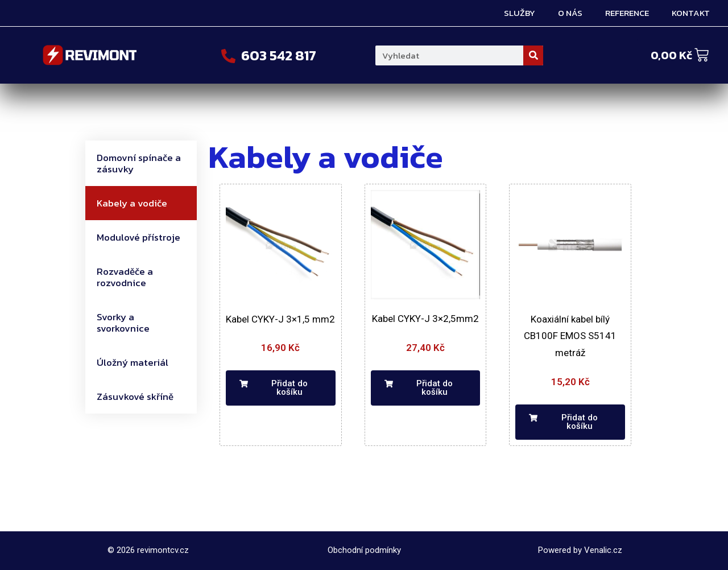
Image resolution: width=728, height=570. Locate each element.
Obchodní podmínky (364, 550)
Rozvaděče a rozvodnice (125, 277)
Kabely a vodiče (132, 203)
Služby (520, 13)
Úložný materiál (133, 362)
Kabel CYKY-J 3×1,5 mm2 (280, 319)
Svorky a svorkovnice (123, 323)
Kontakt (691, 13)
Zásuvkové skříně (135, 396)
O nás (570, 13)
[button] (281, 388)
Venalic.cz (603, 550)
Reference (627, 13)
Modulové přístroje (138, 237)
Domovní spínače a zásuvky (139, 163)
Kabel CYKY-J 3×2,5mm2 (425, 319)
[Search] (533, 55)
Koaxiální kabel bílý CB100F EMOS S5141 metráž (570, 336)
